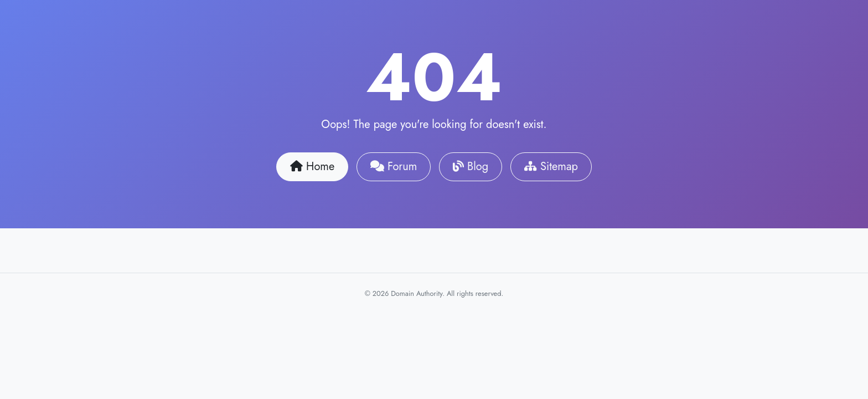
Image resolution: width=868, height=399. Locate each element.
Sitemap (551, 167)
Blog (471, 167)
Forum (394, 167)
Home (312, 167)
